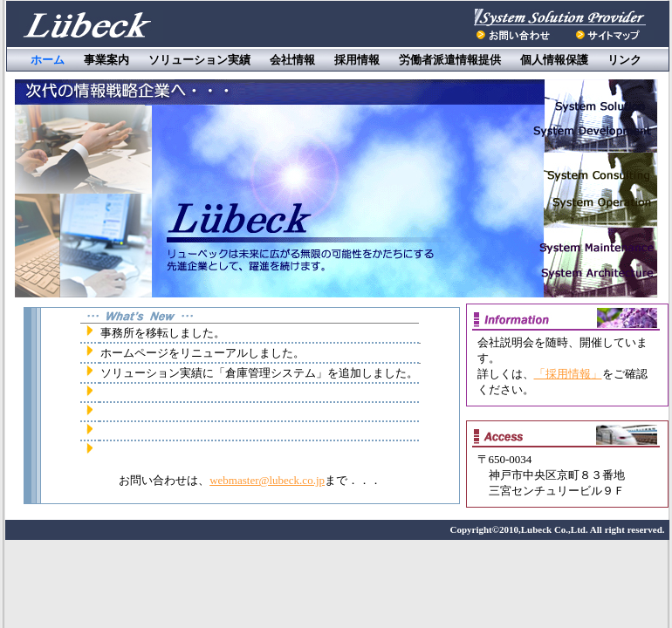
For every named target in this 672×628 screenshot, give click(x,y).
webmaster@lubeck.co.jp (267, 480)
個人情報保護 (554, 60)
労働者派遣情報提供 (450, 60)
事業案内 (106, 60)
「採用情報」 (568, 374)
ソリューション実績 (199, 60)
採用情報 (357, 60)
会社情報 (292, 60)
